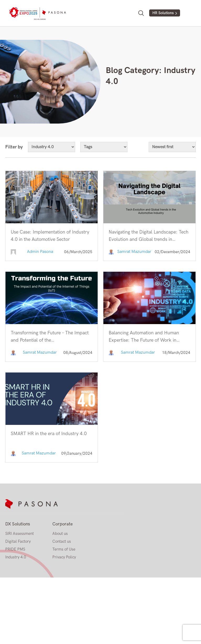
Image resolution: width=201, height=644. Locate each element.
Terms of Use (64, 549)
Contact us (62, 541)
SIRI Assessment (19, 534)
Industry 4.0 (16, 557)
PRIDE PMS (15, 549)
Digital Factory (18, 541)
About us (60, 534)
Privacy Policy (64, 557)
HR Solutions (163, 13)
